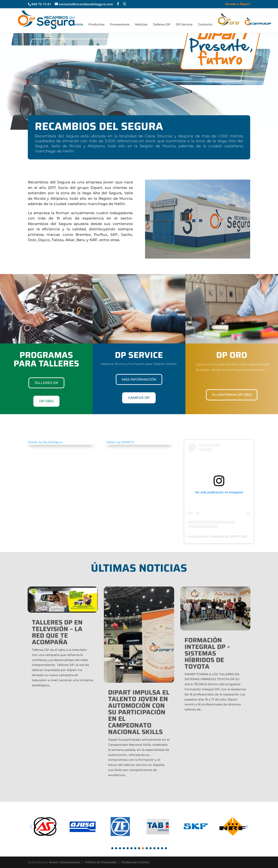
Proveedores (120, 25)
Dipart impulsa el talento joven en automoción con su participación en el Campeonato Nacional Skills (139, 712)
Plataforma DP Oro (232, 395)
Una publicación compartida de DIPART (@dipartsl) (222, 536)
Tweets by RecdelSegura (45, 442)
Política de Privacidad (101, 862)
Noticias (141, 25)
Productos (97, 25)
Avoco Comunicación (64, 862)
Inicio (79, 25)
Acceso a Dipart (238, 4)
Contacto (205, 25)
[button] (7, 77)
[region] (139, 77)
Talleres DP (162, 25)
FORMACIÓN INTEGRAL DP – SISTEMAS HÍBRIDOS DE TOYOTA (207, 653)
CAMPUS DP (139, 398)
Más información (139, 379)
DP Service (184, 25)
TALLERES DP (46, 383)
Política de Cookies (135, 862)
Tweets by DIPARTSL (120, 442)
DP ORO (46, 401)
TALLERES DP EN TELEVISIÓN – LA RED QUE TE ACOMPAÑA (57, 632)
